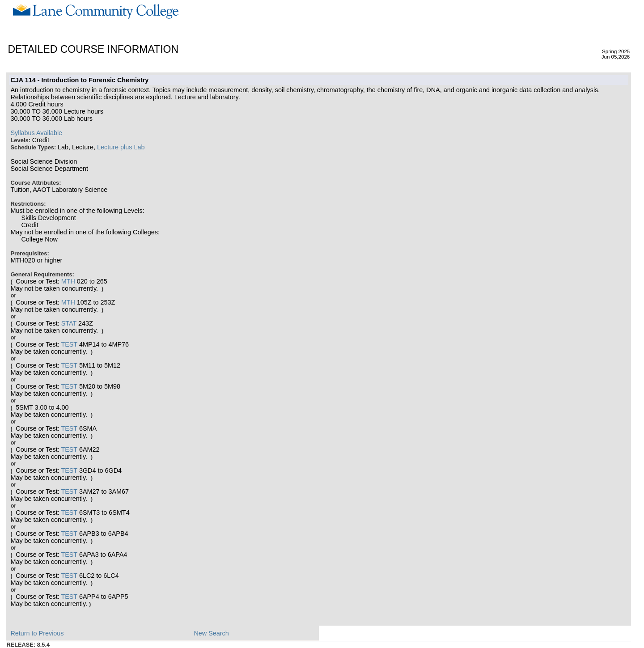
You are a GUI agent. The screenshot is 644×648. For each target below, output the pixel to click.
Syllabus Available (36, 133)
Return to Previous (37, 633)
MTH (68, 281)
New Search (211, 633)
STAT (69, 323)
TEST (69, 344)
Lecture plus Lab (121, 147)
